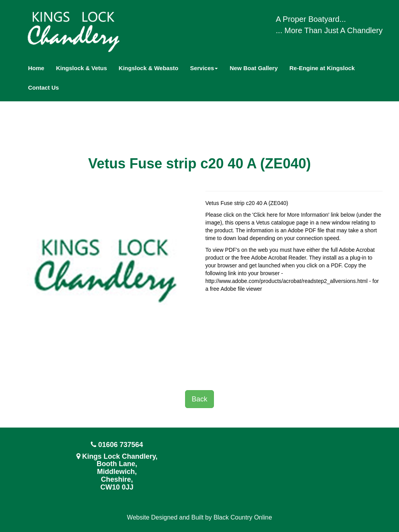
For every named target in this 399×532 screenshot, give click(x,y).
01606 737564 (121, 445)
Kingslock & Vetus (82, 68)
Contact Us (43, 87)
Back (199, 399)
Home (36, 68)
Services (204, 68)
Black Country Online (243, 517)
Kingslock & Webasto (149, 68)
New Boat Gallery (253, 68)
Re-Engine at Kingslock (322, 68)
